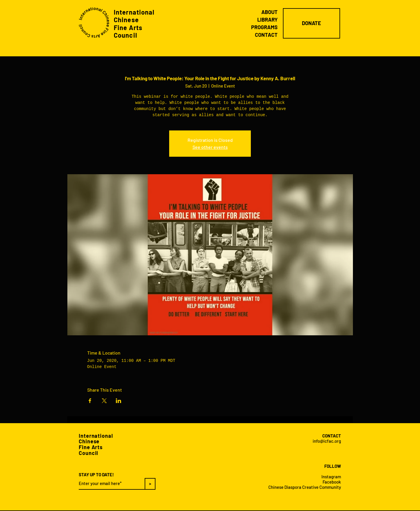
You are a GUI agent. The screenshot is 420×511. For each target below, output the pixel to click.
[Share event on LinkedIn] (119, 401)
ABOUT (269, 12)
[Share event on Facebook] (90, 401)
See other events (210, 147)
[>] (150, 484)
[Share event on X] (104, 401)
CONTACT (266, 35)
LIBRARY (267, 20)
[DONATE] (311, 23)
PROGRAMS (264, 27)
